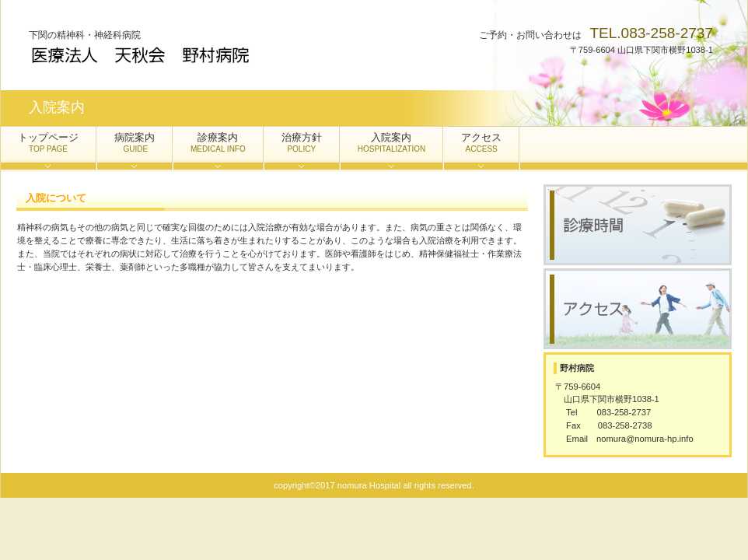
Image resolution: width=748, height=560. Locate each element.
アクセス (638, 309)
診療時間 (638, 225)
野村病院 (184, 55)
